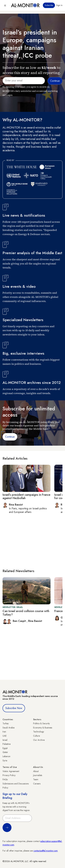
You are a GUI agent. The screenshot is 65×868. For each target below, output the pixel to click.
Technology (39, 732)
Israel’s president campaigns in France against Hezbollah (26, 497)
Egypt (5, 748)
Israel (5, 740)
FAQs (5, 779)
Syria (5, 760)
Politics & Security (41, 723)
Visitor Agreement (11, 771)
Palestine (7, 744)
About (36, 771)
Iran (4, 732)
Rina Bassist (35, 621)
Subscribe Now (14, 708)
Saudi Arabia (9, 728)
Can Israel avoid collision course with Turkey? (26, 613)
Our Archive (39, 740)
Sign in (59, 5)
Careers (37, 784)
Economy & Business (43, 728)
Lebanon (6, 756)
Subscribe (49, 5)
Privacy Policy (9, 775)
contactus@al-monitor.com (46, 851)
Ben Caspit (20, 621)
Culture (36, 736)
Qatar (5, 752)
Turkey (6, 723)
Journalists (38, 775)
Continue (10, 437)
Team (36, 779)
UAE (5, 736)
